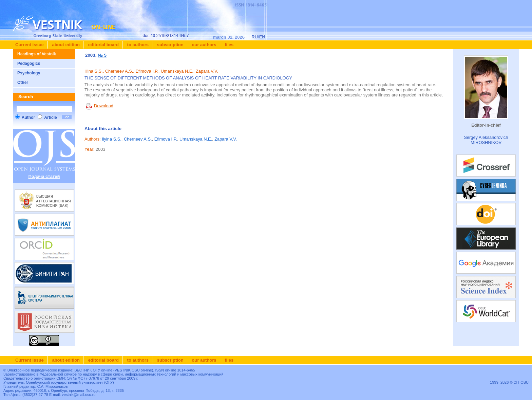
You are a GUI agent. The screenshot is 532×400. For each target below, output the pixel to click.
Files (229, 45)
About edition (65, 45)
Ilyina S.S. (112, 139)
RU (255, 37)
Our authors (204, 45)
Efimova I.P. (166, 139)
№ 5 (102, 55)
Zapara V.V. (226, 139)
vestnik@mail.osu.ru (79, 395)
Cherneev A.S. (138, 139)
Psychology (29, 73)
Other (23, 83)
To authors (137, 45)
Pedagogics (29, 63)
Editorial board (103, 45)
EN (262, 37)
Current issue (30, 45)
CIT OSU (521, 382)
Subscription (170, 45)
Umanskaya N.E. (196, 139)
